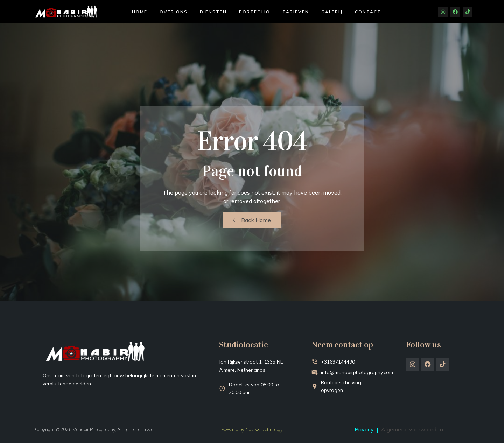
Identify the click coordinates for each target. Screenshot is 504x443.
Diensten (213, 12)
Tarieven (296, 12)
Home (140, 12)
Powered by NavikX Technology (252, 429)
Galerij (332, 12)
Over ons (174, 12)
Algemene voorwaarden (412, 429)
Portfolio (255, 12)
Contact (368, 12)
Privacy (364, 429)
